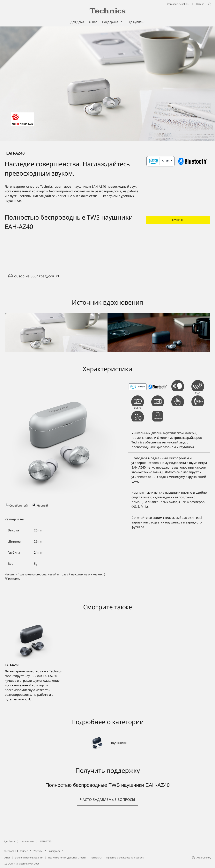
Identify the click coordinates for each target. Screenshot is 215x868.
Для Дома (9, 841)
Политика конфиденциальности (67, 858)
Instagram (56, 851)
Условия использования (29, 858)
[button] (33, 276)
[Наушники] (107, 743)
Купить (178, 220)
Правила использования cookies (125, 858)
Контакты (96, 858)
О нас (7, 858)
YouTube (40, 851)
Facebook (11, 851)
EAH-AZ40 (46, 841)
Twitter (26, 851)
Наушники (28, 841)
